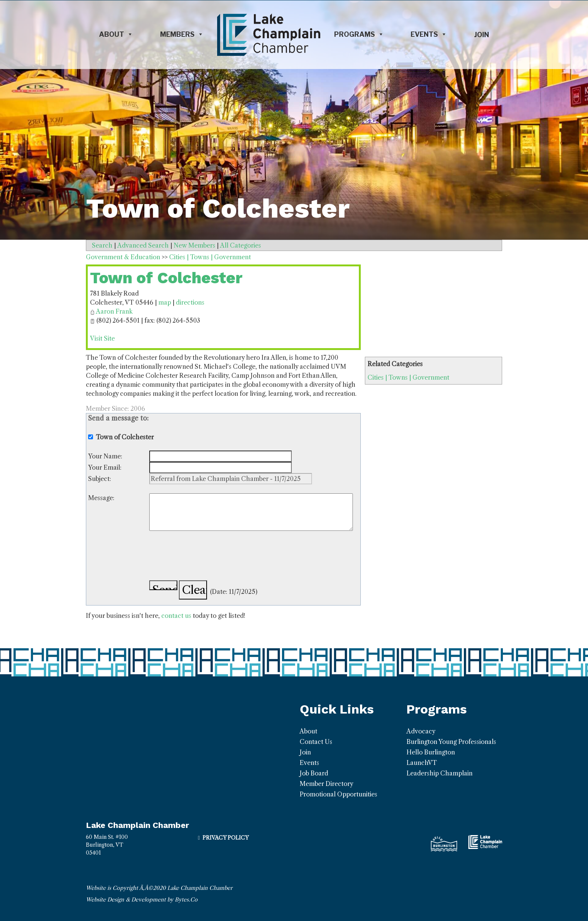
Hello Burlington (431, 752)
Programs (359, 35)
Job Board (314, 773)
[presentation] (206, 557)
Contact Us (316, 742)
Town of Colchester (166, 278)
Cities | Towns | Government (408, 377)
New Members (194, 245)
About (116, 35)
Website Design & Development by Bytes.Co (142, 900)
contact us (176, 616)
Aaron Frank (114, 311)
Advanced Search (143, 245)
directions (190, 302)
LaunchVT (422, 763)
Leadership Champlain (439, 773)
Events (429, 35)
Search (102, 245)
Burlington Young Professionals (451, 742)
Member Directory (326, 784)
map (165, 302)
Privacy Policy (226, 838)
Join (481, 35)
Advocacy (421, 731)
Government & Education (123, 257)
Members (182, 35)
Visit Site (102, 338)
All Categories (241, 245)
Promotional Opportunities (338, 794)
